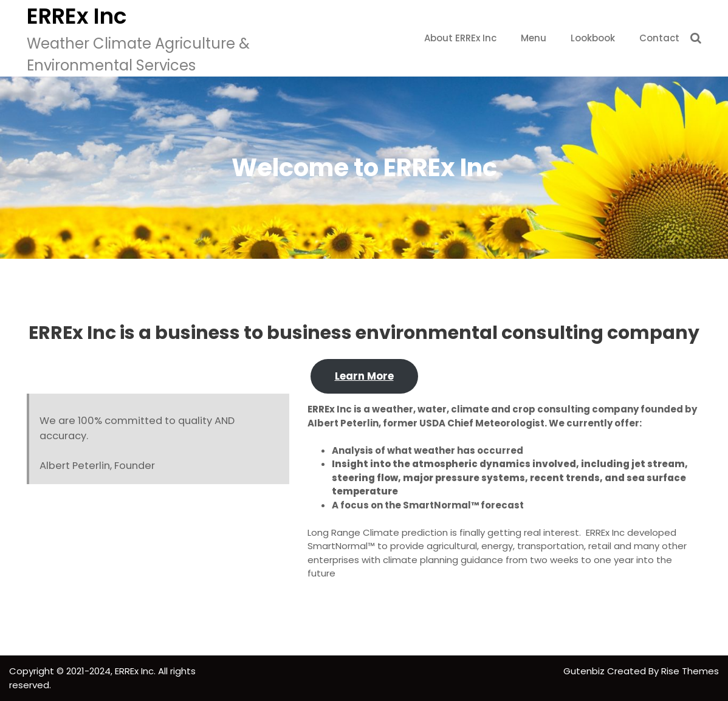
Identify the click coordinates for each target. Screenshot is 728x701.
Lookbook (593, 38)
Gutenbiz (585, 671)
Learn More (364, 376)
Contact (659, 38)
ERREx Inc (77, 16)
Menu (534, 38)
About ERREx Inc (460, 38)
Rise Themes (690, 671)
